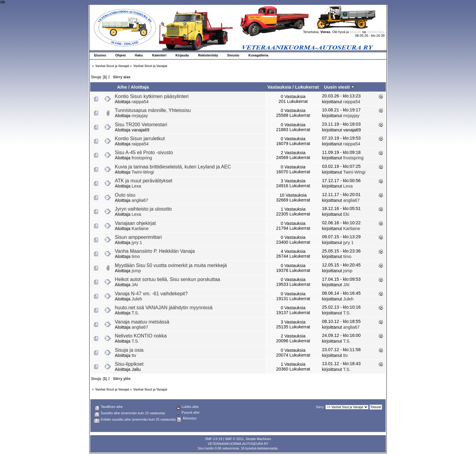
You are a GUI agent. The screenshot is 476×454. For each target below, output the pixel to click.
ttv (134, 355)
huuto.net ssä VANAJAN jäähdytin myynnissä (164, 308)
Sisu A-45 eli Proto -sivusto (144, 152)
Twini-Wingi (143, 172)
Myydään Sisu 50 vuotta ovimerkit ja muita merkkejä (171, 265)
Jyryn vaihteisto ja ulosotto (143, 209)
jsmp (136, 271)
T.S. (135, 313)
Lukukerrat (307, 87)
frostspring (142, 158)
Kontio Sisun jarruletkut (140, 139)
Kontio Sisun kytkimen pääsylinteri (152, 96)
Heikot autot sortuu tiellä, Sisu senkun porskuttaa (167, 279)
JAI (135, 285)
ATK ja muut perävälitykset (143, 181)
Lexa (136, 186)
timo (136, 256)
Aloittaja (140, 87)
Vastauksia (279, 87)
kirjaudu (356, 32)
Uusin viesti (339, 87)
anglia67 (140, 200)
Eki (346, 214)
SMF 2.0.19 (214, 439)
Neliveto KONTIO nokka (141, 336)
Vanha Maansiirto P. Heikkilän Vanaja (155, 251)
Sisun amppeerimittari (138, 237)
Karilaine (140, 229)
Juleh (137, 299)
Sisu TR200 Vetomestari (141, 125)
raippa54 (140, 102)
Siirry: (320, 407)
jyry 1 (137, 242)
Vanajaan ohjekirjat (135, 223)
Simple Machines (258, 439)
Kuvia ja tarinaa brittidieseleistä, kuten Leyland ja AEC (173, 167)
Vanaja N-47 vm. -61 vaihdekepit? (151, 294)
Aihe (122, 87)
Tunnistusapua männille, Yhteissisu (153, 110)
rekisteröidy (375, 32)
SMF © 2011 (234, 439)
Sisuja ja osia (129, 350)
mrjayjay (140, 116)
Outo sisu (125, 195)
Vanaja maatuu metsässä (142, 322)
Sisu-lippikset (129, 364)
